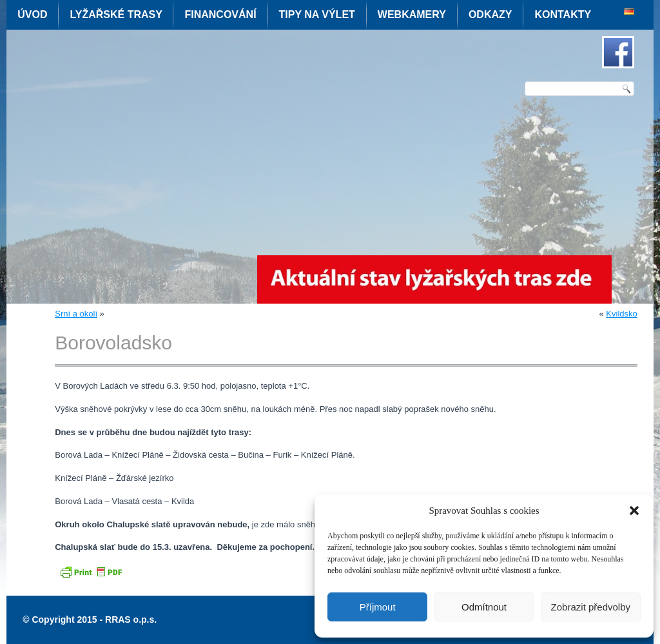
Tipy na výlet (317, 15)
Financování (220, 15)
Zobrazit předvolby (591, 607)
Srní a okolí (76, 314)
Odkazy (490, 15)
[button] (634, 511)
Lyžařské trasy (116, 15)
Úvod (32, 15)
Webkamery (412, 15)
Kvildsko (621, 314)
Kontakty (563, 15)
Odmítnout (484, 607)
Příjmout (378, 607)
